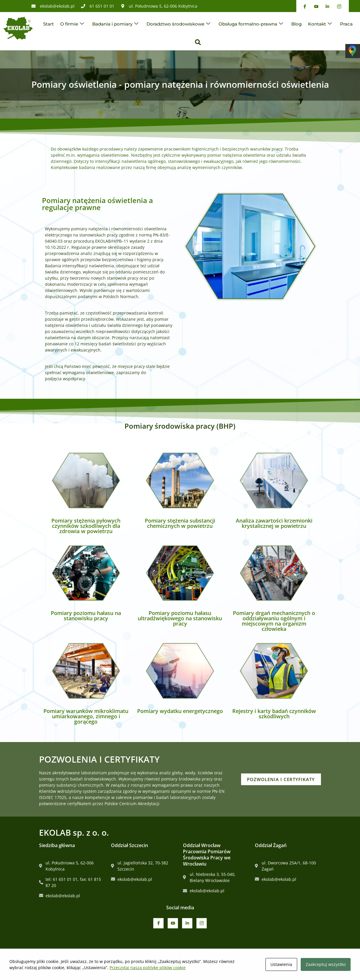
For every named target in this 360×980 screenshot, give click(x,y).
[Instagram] (202, 923)
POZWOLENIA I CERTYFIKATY (288, 779)
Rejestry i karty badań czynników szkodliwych (274, 714)
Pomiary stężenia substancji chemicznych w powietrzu (180, 523)
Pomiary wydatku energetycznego (180, 711)
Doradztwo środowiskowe (178, 24)
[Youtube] (173, 923)
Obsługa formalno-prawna (251, 24)
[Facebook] (158, 923)
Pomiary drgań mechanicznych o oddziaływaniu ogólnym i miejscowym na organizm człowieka (274, 621)
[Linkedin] (187, 923)
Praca (346, 24)
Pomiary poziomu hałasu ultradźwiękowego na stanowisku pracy (180, 618)
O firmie (72, 24)
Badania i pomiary (115, 24)
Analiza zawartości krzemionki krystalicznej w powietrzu (274, 523)
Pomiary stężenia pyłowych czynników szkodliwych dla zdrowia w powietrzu (86, 526)
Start (48, 24)
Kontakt (320, 24)
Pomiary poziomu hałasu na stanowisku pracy (86, 616)
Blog (296, 24)
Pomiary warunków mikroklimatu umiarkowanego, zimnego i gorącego (86, 716)
